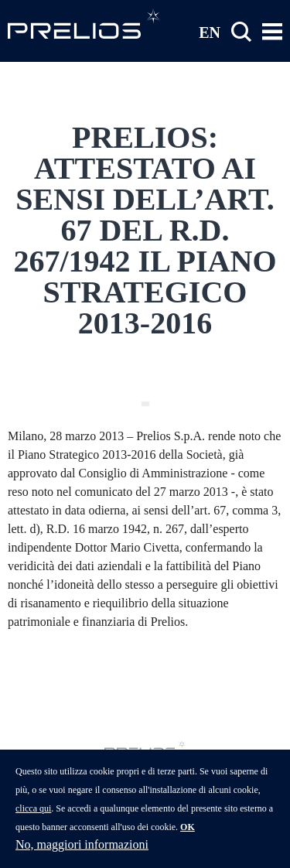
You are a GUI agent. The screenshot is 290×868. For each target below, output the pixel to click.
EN (210, 32)
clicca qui (33, 818)
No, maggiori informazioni (82, 854)
